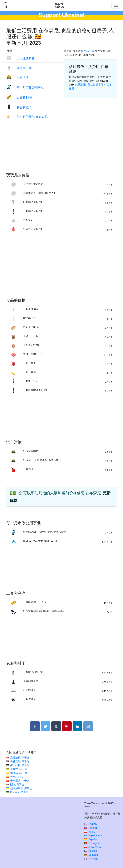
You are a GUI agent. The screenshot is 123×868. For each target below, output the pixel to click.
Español (91, 839)
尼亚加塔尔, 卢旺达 (21, 788)
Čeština (91, 851)
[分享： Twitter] (45, 726)
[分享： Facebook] (35, 726)
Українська (93, 836)
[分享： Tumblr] (56, 726)
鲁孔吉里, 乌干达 (20, 761)
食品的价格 (24, 68)
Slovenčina (93, 847)
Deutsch (91, 855)
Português (92, 843)
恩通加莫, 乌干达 (20, 758)
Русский (91, 828)
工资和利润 (24, 97)
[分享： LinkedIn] (78, 726)
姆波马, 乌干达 (18, 773)
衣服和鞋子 (24, 107)
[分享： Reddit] (88, 726)
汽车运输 (23, 78)
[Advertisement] (61, 150)
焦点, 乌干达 (17, 777)
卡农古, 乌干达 (18, 769)
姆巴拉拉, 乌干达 (20, 765)
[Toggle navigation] (116, 5)
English (91, 824)
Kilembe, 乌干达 (19, 792)
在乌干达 (89, 51)
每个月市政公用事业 (30, 88)
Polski (90, 832)
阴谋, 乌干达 (17, 785)
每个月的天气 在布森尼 (32, 117)
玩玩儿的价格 (26, 58)
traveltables (60, 5)
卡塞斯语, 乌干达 (20, 781)
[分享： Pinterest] (67, 726)
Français (91, 859)
